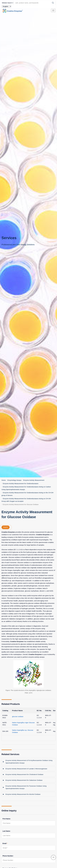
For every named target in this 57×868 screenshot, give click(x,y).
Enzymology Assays (15, 480)
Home (4, 480)
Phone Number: (8, 856)
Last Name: (7, 831)
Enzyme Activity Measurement (34, 480)
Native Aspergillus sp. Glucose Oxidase (23, 731)
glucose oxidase (18, 716)
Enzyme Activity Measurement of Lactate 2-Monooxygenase (26, 769)
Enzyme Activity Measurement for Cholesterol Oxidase (24, 774)
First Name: (7, 819)
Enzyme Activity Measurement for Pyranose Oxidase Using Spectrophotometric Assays (26, 787)
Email (5, 843)
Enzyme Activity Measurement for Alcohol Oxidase (23, 794)
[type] (8, 3)
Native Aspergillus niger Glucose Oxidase (23, 724)
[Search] (53, 3)
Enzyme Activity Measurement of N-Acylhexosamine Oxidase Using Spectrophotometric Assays (29, 762)
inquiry (6, 527)
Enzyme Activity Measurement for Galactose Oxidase (24, 780)
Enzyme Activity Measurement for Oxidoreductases (21, 483)
